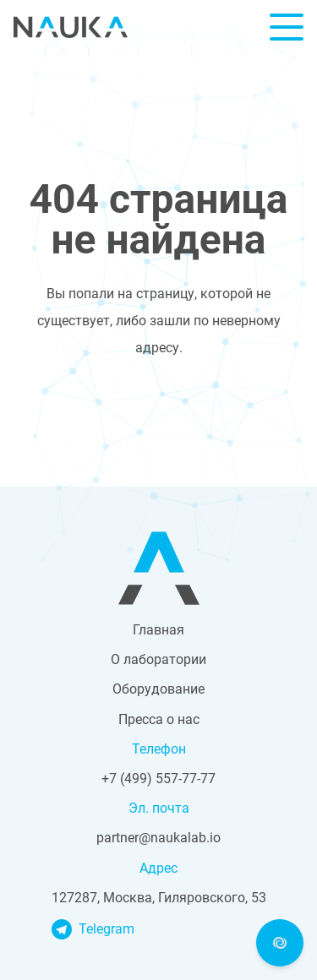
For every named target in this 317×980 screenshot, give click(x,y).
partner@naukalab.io (158, 838)
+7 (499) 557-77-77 (158, 779)
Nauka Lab (71, 27)
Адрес (158, 868)
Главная (158, 630)
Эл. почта (159, 808)
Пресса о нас (159, 719)
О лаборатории (158, 659)
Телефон (159, 749)
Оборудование (158, 689)
